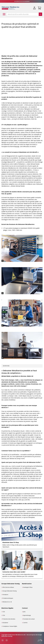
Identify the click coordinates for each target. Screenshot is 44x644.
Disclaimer (5, 623)
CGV (4, 612)
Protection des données (9, 619)
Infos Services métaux (8, 587)
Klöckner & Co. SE (7, 602)
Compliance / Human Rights (10, 626)
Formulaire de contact (29, 619)
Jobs (24, 612)
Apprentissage (27, 615)
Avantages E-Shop (28, 587)
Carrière (25, 623)
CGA (4, 615)
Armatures (5, 595)
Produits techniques (8, 598)
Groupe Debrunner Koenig (10, 591)
